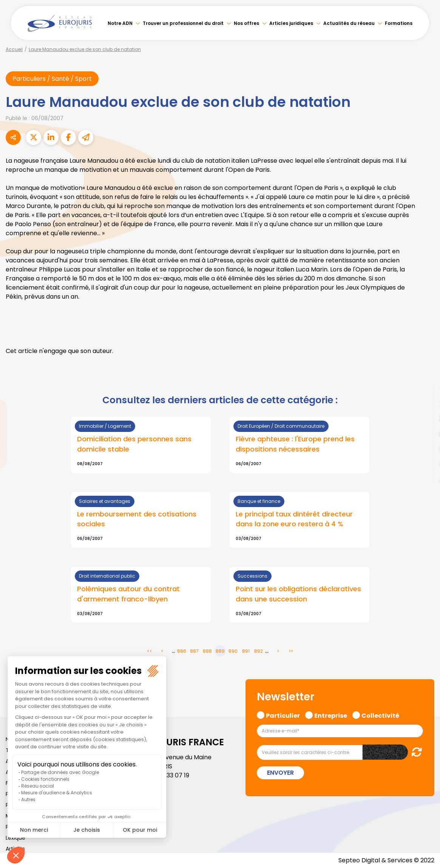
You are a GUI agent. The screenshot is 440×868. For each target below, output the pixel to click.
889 (220, 651)
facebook (425, 389)
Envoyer (280, 773)
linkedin (425, 419)
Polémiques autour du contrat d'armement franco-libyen (128, 594)
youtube (425, 434)
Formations (399, 23)
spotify (425, 464)
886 (182, 651)
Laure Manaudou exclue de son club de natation (85, 49)
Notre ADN (120, 23)
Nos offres (246, 23)
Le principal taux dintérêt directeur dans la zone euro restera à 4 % (294, 519)
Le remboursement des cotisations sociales (137, 519)
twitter (425, 404)
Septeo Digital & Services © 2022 (386, 860)
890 (233, 651)
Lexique (15, 838)
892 (259, 651)
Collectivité (380, 715)
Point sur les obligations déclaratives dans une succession (298, 594)
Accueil (14, 49)
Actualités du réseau (349, 23)
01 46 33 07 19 (170, 775)
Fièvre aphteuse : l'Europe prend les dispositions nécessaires (295, 444)
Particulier (283, 715)
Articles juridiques (291, 23)
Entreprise (331, 715)
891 (246, 651)
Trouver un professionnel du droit (183, 23)
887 (194, 651)
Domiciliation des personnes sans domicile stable (134, 444)
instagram (425, 449)
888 (207, 651)
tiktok (425, 479)
